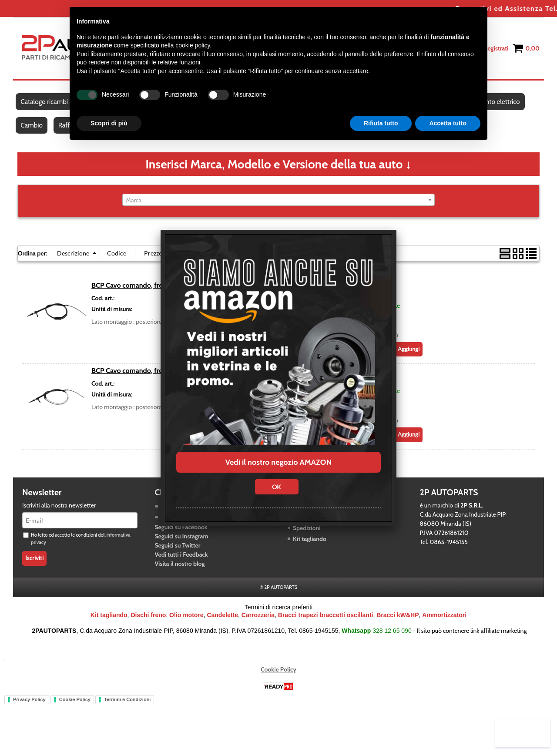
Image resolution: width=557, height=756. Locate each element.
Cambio (32, 131)
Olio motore (186, 623)
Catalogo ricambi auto (52, 104)
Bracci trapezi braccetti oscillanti (326, 623)
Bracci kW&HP (398, 623)
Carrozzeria (258, 623)
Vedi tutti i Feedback (181, 562)
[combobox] (279, 208)
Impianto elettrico (499, 104)
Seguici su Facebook (181, 535)
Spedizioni (307, 536)
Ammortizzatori (444, 623)
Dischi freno (148, 623)
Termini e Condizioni (127, 707)
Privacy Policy (29, 707)
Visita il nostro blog (180, 571)
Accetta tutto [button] (448, 123)
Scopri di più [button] (109, 123)
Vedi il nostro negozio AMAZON (278, 462)
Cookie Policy (278, 677)
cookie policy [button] (193, 45)
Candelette (222, 623)
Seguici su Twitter (178, 553)
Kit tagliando (310, 547)
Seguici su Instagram (182, 544)
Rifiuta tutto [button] (381, 123)
